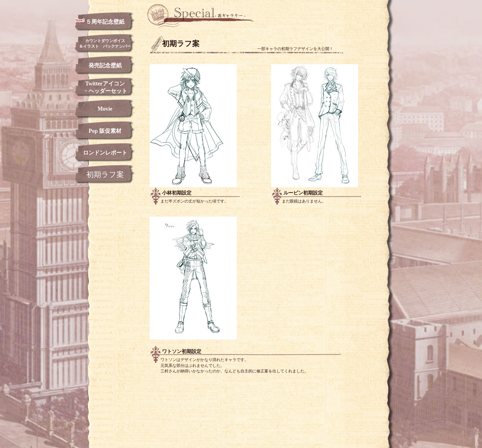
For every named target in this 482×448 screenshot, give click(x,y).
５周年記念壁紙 (100, 22)
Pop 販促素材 (105, 131)
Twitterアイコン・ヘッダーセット (105, 87)
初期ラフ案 (105, 175)
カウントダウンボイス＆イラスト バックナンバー (105, 43)
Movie (105, 109)
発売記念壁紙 (105, 65)
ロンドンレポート (105, 153)
